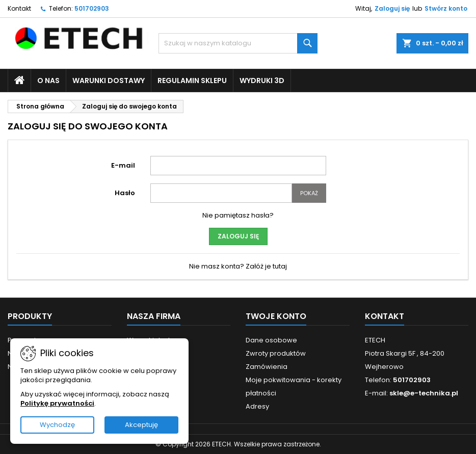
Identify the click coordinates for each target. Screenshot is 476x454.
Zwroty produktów (276, 353)
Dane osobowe (271, 340)
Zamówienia (267, 367)
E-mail (123, 165)
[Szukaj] (238, 43)
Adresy (257, 406)
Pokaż (309, 193)
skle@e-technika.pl (424, 393)
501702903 (92, 8)
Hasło (125, 193)
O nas (48, 81)
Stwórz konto (446, 8)
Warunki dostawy (109, 81)
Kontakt (19, 8)
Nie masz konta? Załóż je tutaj (238, 266)
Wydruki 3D (262, 81)
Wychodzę (57, 425)
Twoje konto (276, 316)
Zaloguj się (392, 8)
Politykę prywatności (57, 403)
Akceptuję (141, 425)
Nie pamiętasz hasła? (238, 215)
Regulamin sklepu (192, 81)
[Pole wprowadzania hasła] (221, 193)
